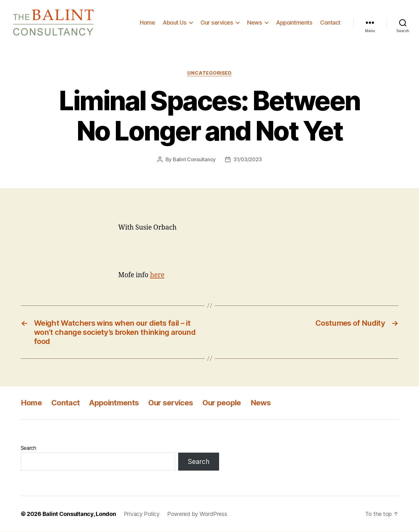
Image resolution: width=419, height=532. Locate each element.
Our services (217, 23)
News (255, 23)
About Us (175, 23)
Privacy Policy (142, 514)
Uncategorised (209, 73)
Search (28, 448)
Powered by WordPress (197, 514)
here (157, 275)
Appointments (294, 23)
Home (147, 23)
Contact (330, 23)
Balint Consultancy (194, 160)
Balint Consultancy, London (79, 514)
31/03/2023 (248, 160)
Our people (222, 403)
